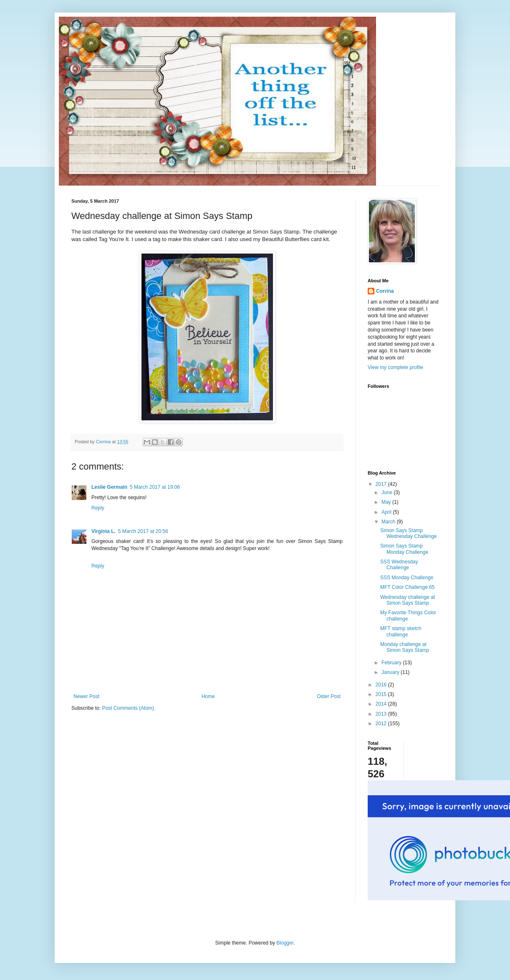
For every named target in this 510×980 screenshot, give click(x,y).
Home (208, 696)
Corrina (385, 291)
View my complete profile (395, 367)
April (387, 512)
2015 (382, 694)
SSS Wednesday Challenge (399, 565)
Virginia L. (104, 531)
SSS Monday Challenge (407, 578)
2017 (382, 484)
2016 (382, 685)
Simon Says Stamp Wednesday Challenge (409, 533)
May (387, 502)
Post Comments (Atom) (128, 708)
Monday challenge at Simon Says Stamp (405, 647)
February (392, 663)
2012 (382, 724)
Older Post (329, 696)
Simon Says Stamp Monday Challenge (404, 549)
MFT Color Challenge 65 (408, 587)
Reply (98, 508)
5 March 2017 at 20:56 (143, 531)
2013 (382, 714)
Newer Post (86, 696)
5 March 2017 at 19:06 (155, 487)
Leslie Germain (109, 487)
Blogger (285, 943)
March (389, 522)
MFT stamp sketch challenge (401, 631)
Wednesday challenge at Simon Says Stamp (408, 600)
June (388, 493)
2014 (382, 704)
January (391, 672)
